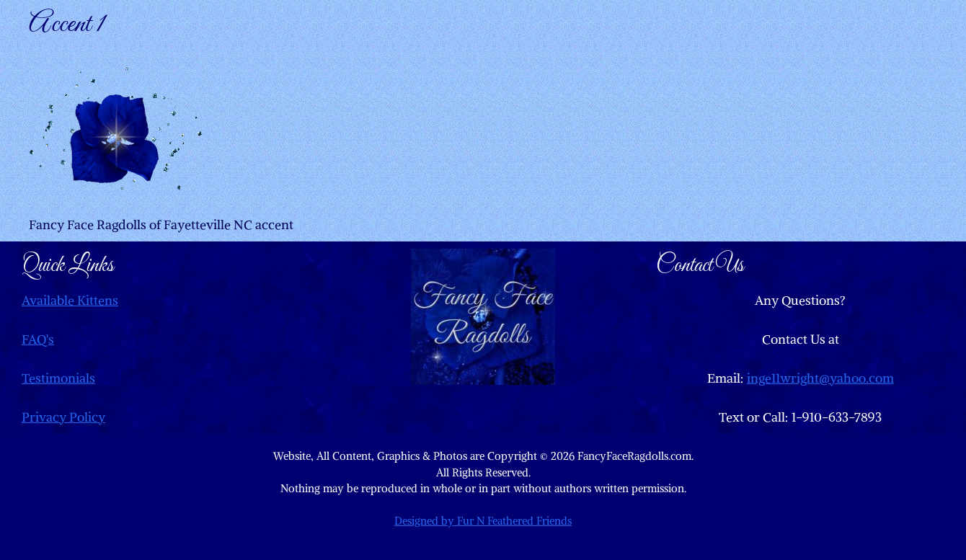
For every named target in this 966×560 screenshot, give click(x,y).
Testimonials (58, 378)
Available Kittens (70, 300)
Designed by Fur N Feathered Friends (483, 521)
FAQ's (38, 339)
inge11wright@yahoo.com (820, 378)
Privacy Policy (63, 417)
